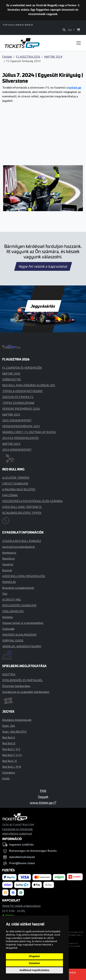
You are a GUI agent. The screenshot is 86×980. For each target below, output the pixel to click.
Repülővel (8, 558)
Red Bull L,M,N (12, 767)
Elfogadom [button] (34, 956)
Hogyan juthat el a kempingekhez (23, 623)
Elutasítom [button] (34, 963)
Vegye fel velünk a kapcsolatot (43, 266)
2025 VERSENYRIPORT (17, 420)
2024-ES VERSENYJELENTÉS (20, 438)
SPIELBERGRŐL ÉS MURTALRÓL (23, 680)
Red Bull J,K (10, 761)
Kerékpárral (9, 553)
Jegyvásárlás (43, 306)
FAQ (43, 791)
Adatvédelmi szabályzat (17, 833)
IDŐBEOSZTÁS (12, 379)
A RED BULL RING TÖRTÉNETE (22, 507)
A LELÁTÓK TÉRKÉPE (16, 478)
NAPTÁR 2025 (11, 414)
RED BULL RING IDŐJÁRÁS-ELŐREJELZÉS (29, 385)
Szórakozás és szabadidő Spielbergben (26, 692)
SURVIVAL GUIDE (13, 640)
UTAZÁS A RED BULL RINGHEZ (22, 541)
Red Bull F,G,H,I (12, 755)
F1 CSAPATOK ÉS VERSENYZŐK (22, 368)
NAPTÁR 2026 (11, 373)
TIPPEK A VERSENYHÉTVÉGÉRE (22, 391)
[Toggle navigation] (79, 43)
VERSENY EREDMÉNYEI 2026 (21, 409)
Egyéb (6, 778)
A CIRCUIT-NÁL (12, 599)
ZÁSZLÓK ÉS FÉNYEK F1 (18, 397)
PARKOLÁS (9, 582)
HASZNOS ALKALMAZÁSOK (19, 635)
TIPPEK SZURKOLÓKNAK (18, 403)
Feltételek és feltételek (17, 829)
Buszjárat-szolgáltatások (18, 588)
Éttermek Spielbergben (16, 686)
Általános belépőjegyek (17, 720)
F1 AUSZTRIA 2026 (28, 57)
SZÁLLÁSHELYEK (13, 611)
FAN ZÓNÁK (10, 495)
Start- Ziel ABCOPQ (14, 732)
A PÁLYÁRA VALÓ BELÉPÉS (19, 489)
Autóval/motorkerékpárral (19, 547)
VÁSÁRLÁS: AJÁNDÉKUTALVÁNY (22, 646)
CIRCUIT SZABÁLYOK (15, 483)
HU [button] (70, 30)
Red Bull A (9, 737)
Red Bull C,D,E (11, 749)
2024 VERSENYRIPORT (17, 450)
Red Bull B (9, 743)
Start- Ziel (9, 726)
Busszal (7, 570)
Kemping (7, 617)
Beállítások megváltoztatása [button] (34, 970)
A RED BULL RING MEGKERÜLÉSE (24, 576)
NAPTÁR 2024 (53, 57)
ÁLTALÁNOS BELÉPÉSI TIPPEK (22, 513)
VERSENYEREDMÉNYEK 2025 (21, 426)
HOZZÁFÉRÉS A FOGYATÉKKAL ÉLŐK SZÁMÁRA (32, 501)
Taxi (5, 594)
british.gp (75, 87)
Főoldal (7, 57)
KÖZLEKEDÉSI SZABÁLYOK (19, 605)
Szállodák (8, 629)
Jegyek (43, 797)
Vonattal (8, 564)
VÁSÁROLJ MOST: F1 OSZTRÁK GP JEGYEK (29, 432)
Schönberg (9, 773)
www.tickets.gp (43, 803)
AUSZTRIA (9, 674)
